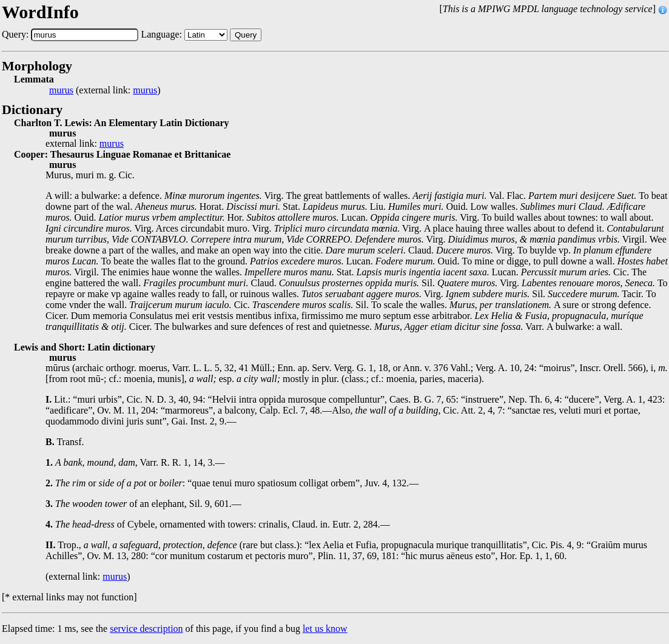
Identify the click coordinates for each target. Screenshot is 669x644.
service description (146, 629)
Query (246, 35)
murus (61, 90)
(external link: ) (105, 90)
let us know (325, 629)
